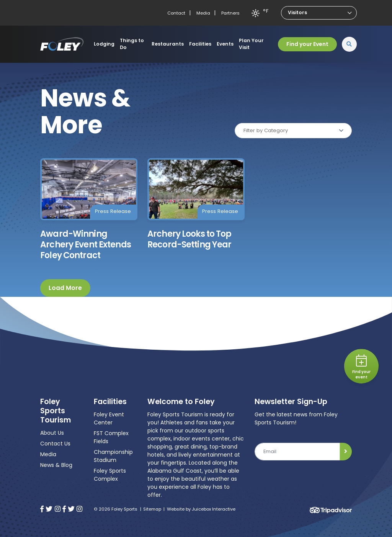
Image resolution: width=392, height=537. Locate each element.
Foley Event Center (109, 418)
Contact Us (55, 444)
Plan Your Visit (251, 44)
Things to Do (132, 44)
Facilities (200, 44)
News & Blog (56, 465)
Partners (230, 13)
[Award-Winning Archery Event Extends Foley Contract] (89, 210)
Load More (65, 288)
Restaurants (168, 44)
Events (225, 44)
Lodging (104, 44)
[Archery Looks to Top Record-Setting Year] (196, 204)
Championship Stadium (113, 456)
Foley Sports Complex (110, 475)
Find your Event (307, 44)
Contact (176, 13)
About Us (52, 433)
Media (203, 13)
